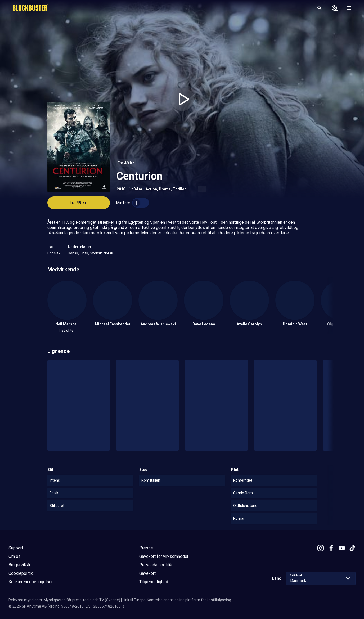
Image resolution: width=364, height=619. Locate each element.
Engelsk (54, 253)
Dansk (73, 253)
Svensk (96, 253)
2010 (121, 189)
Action (151, 189)
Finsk (84, 253)
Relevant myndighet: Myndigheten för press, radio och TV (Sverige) (64, 600)
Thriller (179, 189)
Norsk (108, 253)
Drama (165, 189)
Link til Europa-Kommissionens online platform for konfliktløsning (177, 600)
